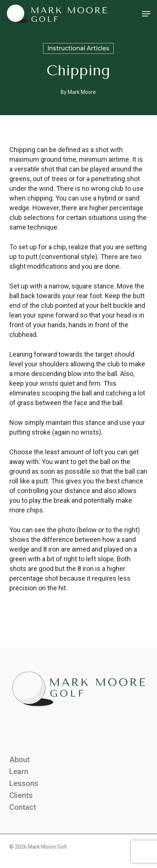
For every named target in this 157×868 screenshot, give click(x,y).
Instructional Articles (78, 48)
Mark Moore (82, 92)
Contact (23, 807)
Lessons (24, 783)
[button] (146, 14)
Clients (21, 795)
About (20, 760)
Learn (19, 771)
